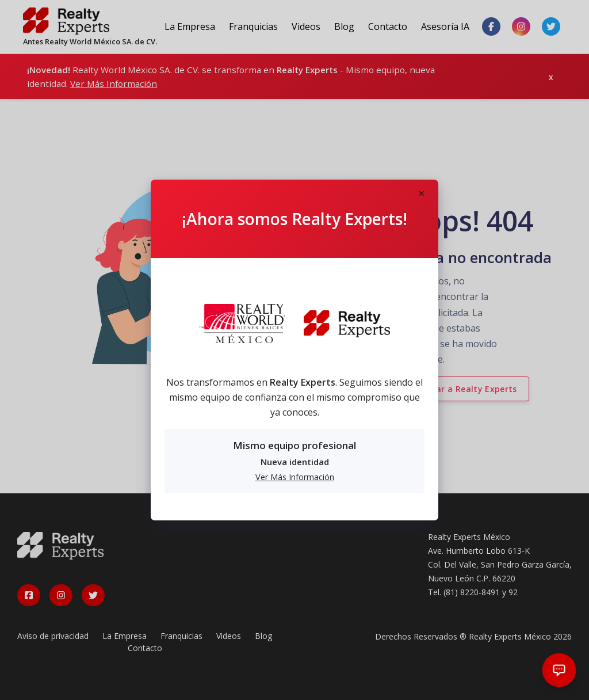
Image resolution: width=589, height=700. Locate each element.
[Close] (421, 194)
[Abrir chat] (559, 670)
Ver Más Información (295, 477)
